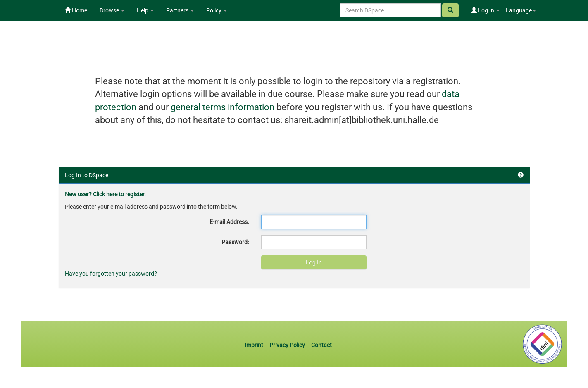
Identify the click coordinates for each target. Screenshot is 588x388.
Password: (235, 242)
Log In (485, 10)
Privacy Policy (287, 345)
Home (76, 10)
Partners (180, 10)
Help (145, 10)
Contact (321, 345)
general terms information (223, 107)
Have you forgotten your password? (111, 274)
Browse (112, 10)
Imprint (255, 345)
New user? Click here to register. (105, 194)
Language (521, 10)
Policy (217, 10)
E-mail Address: (229, 222)
